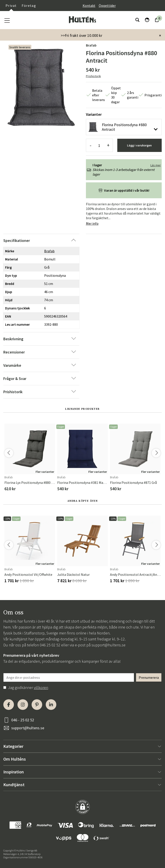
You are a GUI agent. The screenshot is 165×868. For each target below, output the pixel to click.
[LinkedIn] (51, 705)
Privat (11, 6)
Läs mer (156, 165)
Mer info (92, 223)
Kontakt (89, 6)
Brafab (91, 45)
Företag (29, 6)
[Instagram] (23, 705)
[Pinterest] (37, 705)
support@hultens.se (108, 645)
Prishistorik (93, 76)
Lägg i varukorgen (139, 145)
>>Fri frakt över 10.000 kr (82, 35)
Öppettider (107, 6)
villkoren (41, 687)
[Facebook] (9, 705)
